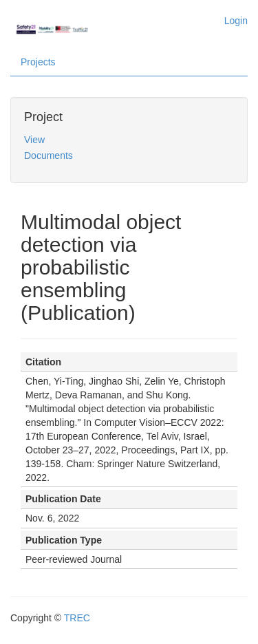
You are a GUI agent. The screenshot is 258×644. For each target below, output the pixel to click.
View (34, 140)
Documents (49, 155)
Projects (38, 62)
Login (236, 21)
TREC (77, 618)
